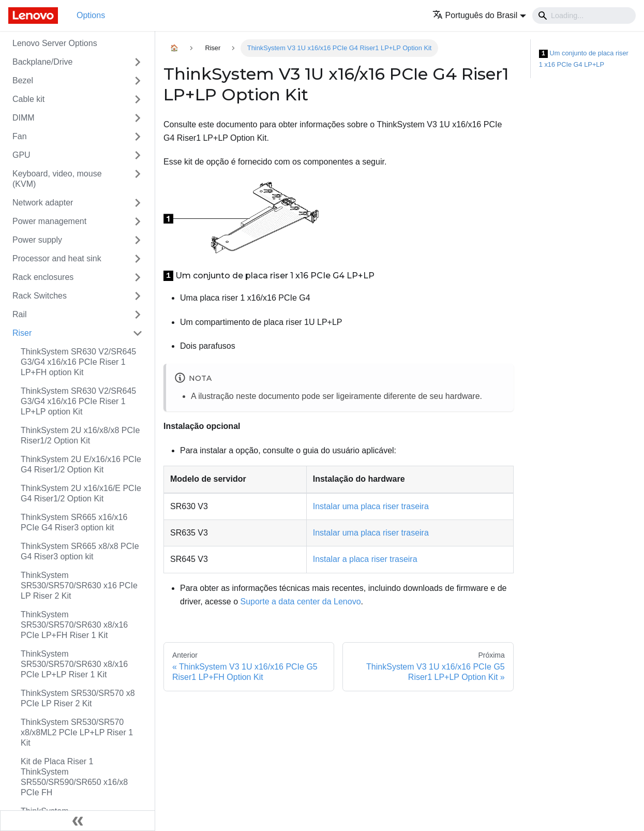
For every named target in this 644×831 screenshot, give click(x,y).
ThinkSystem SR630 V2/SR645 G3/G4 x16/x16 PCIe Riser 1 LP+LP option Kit (78, 401)
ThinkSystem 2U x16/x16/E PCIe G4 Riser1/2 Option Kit (81, 493)
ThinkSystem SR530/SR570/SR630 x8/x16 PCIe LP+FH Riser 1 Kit (74, 625)
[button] (479, 15)
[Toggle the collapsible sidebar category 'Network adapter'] (138, 203)
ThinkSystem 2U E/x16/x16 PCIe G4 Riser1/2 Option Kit (81, 464)
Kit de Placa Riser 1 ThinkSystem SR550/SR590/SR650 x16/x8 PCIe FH (74, 777)
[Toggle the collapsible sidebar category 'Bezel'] (138, 81)
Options (91, 15)
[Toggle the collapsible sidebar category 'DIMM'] (138, 118)
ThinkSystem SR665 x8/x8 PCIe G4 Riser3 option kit (80, 551)
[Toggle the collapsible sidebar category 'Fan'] (138, 137)
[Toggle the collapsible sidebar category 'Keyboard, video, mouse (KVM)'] (138, 179)
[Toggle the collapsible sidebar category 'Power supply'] (138, 240)
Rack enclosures (43, 277)
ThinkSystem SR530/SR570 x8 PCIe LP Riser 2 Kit (78, 698)
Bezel (23, 80)
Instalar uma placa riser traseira (371, 506)
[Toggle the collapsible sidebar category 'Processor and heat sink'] (138, 259)
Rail (20, 314)
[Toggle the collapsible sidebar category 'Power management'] (138, 221)
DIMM (24, 118)
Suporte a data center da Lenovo (301, 602)
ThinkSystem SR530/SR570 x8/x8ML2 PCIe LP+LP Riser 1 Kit (77, 732)
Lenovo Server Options (55, 43)
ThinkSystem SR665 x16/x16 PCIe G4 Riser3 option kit (74, 522)
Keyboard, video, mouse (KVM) (57, 179)
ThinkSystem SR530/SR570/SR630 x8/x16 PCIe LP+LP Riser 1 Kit (74, 664)
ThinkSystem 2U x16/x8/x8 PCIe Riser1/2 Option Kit (80, 435)
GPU (21, 155)
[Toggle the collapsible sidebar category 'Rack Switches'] (138, 296)
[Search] (584, 16)
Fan (20, 136)
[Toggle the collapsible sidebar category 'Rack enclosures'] (138, 277)
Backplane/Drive (43, 62)
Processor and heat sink (57, 258)
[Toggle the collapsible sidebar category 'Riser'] (138, 333)
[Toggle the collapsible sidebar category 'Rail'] (138, 315)
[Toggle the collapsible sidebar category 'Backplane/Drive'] (138, 62)
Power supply (37, 240)
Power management (49, 221)
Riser (22, 333)
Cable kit (28, 99)
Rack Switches (40, 296)
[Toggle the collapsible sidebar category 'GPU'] (138, 155)
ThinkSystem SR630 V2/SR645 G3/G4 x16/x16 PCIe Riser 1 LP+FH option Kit (78, 362)
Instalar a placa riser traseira (365, 559)
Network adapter (43, 203)
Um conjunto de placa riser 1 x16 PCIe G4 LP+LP (584, 59)
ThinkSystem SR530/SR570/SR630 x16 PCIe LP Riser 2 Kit (79, 585)
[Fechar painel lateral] (78, 821)
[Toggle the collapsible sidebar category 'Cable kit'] (138, 99)
